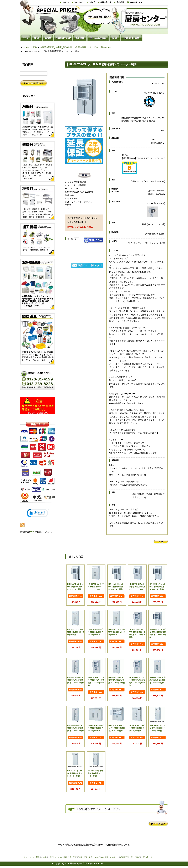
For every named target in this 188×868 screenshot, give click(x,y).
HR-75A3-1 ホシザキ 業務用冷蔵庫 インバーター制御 (75, 773)
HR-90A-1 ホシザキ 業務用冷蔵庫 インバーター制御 (75, 632)
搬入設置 (68, 857)
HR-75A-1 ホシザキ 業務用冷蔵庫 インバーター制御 (96, 773)
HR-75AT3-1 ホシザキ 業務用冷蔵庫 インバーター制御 (157, 728)
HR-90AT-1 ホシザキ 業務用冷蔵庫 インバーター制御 (117, 632)
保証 (75, 857)
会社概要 (105, 857)
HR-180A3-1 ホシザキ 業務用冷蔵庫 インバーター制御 (96, 728)
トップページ (29, 857)
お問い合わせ (147, 857)
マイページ (114, 857)
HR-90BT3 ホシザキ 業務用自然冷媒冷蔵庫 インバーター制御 (75, 680)
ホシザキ (94, 47)
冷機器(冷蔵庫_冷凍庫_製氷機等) (56, 47)
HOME (26, 47)
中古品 (44, 857)
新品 (35, 47)
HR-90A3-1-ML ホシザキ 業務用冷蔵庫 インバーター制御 (158, 587)
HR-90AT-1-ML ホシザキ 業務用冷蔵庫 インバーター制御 (75, 587)
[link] (38, 514)
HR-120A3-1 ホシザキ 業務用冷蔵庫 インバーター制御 (137, 728)
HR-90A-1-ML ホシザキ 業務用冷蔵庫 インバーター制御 (116, 587)
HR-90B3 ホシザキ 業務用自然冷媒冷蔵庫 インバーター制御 (75, 728)
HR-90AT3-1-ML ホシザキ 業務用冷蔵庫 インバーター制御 (137, 587)
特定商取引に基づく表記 (130, 857)
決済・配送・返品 (85, 857)
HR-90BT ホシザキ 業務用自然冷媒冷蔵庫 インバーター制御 (117, 680)
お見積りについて (55, 857)
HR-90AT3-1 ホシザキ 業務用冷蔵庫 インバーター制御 (96, 587)
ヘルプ (97, 857)
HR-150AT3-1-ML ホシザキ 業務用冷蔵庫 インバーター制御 (117, 728)
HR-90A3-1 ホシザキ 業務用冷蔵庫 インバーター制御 (95, 632)
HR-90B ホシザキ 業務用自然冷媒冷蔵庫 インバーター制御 (158, 680)
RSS (32, 532)
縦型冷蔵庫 (81, 47)
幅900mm (106, 47)
